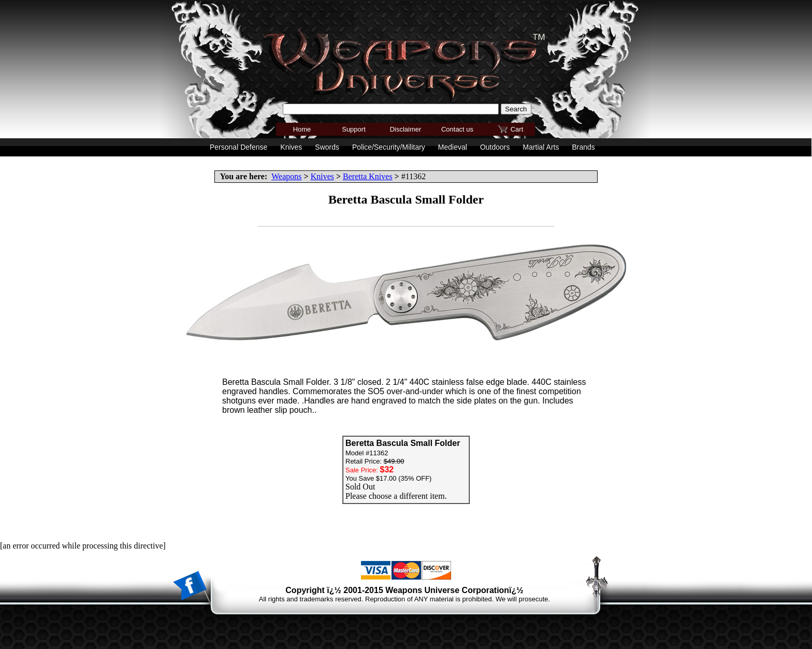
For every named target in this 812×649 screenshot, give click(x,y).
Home (302, 129)
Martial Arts (541, 147)
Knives (322, 176)
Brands (583, 147)
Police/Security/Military (389, 147)
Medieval (453, 147)
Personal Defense (238, 147)
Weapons (286, 176)
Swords (327, 147)
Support (354, 129)
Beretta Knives (368, 176)
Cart (517, 129)
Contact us (457, 129)
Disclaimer (406, 129)
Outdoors (495, 147)
